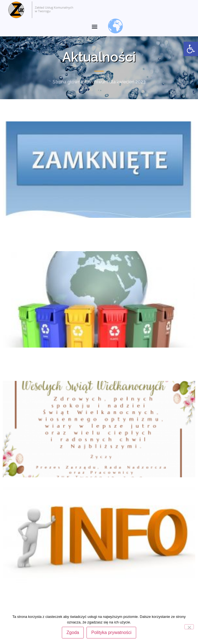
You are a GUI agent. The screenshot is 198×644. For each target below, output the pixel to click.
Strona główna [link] (68, 82)
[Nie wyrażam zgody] (189, 627)
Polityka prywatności (111, 632)
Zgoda (73, 632)
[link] (191, 49)
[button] (94, 27)
